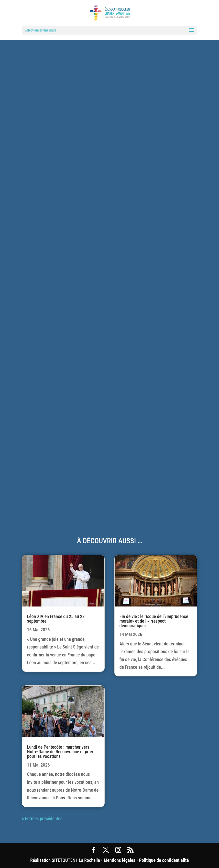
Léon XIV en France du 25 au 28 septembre (56, 619)
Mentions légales (119, 860)
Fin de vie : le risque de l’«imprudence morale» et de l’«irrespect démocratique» (154, 621)
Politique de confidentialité (164, 860)
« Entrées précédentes (42, 818)
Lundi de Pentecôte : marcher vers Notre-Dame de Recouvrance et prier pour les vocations (60, 752)
